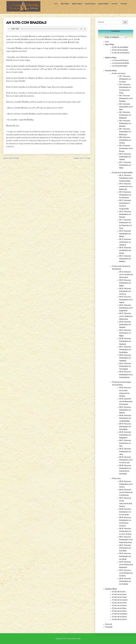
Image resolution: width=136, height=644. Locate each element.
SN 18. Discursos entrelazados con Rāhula (125, 234)
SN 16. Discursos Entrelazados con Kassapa (125, 214)
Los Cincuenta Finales (120, 66)
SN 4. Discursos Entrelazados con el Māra (126, 107)
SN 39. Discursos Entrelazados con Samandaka (125, 427)
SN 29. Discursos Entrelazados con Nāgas (125, 333)
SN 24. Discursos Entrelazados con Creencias (125, 291)
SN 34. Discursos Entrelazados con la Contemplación (126, 374)
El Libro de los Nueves (120, 614)
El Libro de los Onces (119, 619)
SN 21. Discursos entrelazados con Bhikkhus (125, 259)
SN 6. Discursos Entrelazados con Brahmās (125, 123)
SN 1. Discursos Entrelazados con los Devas (125, 79)
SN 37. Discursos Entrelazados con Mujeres (125, 410)
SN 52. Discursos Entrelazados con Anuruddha (125, 548)
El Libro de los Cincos (119, 603)
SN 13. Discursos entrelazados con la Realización (126, 186)
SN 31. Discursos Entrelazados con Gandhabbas (125, 350)
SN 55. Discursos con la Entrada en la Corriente (126, 573)
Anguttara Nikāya (103, 4)
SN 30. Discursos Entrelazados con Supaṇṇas (125, 341)
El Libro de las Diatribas (120, 47)
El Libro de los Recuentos (121, 53)
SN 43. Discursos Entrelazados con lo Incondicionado (126, 460)
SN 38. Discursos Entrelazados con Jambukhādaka (125, 418)
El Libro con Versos (119, 73)
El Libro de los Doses (119, 594)
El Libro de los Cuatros (120, 600)
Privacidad (124, 4)
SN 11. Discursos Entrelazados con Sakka (125, 165)
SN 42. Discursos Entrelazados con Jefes (125, 451)
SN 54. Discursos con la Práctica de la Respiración (126, 565)
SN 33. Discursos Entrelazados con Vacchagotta (125, 366)
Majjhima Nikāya (77, 4)
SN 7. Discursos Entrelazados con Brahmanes (125, 132)
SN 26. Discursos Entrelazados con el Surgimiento (126, 308)
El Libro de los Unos (119, 592)
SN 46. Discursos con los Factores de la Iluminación (126, 492)
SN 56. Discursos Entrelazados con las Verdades (125, 581)
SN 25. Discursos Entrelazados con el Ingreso (126, 300)
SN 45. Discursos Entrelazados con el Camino (126, 484)
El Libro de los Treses (119, 597)
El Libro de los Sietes (119, 608)
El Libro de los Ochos (119, 611)
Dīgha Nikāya (65, 4)
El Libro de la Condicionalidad (122, 173)
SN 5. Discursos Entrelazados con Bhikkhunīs (125, 115)
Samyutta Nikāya (90, 4)
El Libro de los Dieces (119, 617)
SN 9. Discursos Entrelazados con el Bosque (126, 148)
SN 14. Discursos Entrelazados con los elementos (125, 195)
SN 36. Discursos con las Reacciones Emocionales (126, 402)
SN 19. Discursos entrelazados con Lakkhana (125, 242)
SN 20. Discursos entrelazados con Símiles (125, 250)
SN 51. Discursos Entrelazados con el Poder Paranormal (126, 540)
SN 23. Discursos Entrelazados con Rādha (125, 283)
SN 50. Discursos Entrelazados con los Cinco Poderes (125, 531)
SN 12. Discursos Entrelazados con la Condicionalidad (126, 178)
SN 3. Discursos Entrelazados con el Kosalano (126, 98)
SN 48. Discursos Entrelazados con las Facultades (125, 512)
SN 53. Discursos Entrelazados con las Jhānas (125, 556)
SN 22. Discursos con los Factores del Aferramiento (126, 275)
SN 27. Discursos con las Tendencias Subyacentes (126, 316)
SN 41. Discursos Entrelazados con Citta (125, 443)
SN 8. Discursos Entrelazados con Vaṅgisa (125, 140)
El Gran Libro (116, 478)
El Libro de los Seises (119, 606)
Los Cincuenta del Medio (121, 63)
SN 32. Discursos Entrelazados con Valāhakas (125, 358)
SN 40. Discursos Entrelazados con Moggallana (125, 435)
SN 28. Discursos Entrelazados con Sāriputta (125, 325)
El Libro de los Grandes (120, 50)
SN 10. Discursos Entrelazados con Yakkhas (125, 157)
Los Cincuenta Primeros (120, 60)
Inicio (56, 4)
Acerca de (114, 4)
